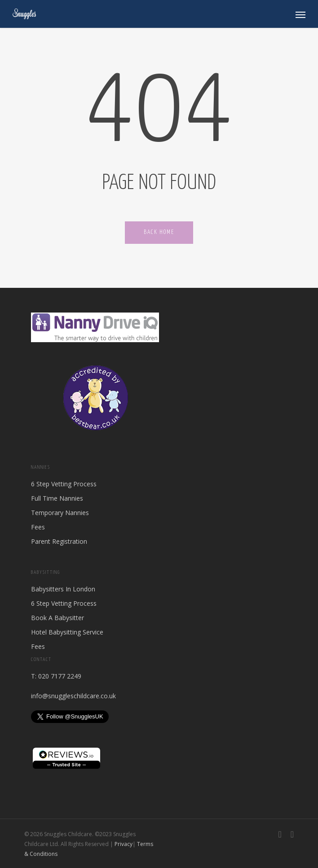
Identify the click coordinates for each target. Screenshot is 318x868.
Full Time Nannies (57, 498)
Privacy (124, 844)
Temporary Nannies (60, 513)
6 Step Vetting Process (64, 484)
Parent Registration (59, 541)
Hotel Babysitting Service (67, 632)
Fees (38, 527)
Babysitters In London (63, 589)
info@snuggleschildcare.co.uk (73, 696)
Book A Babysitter (57, 618)
